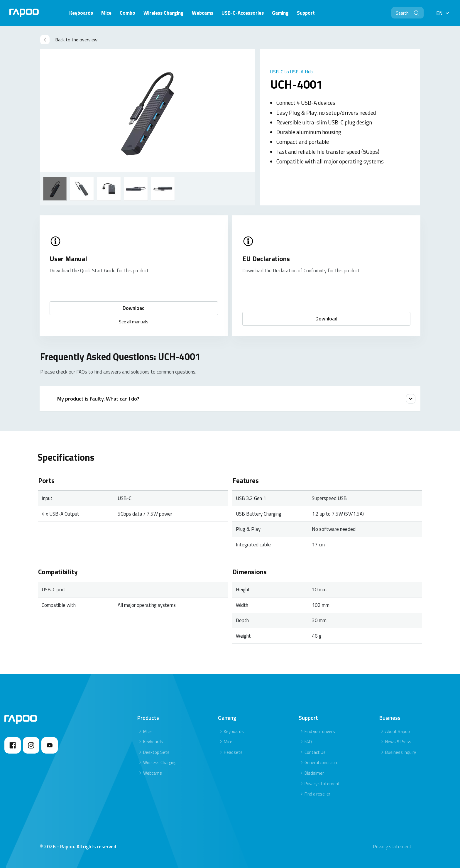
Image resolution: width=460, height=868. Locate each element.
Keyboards (153, 742)
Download (134, 308)
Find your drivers (320, 731)
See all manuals (134, 322)
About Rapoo (398, 731)
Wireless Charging (160, 763)
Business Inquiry (401, 752)
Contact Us (315, 752)
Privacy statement (322, 784)
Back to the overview (69, 40)
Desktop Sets (156, 752)
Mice (147, 731)
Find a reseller (317, 794)
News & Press (398, 742)
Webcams (153, 773)
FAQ (308, 742)
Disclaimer (314, 773)
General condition (321, 763)
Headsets (233, 752)
